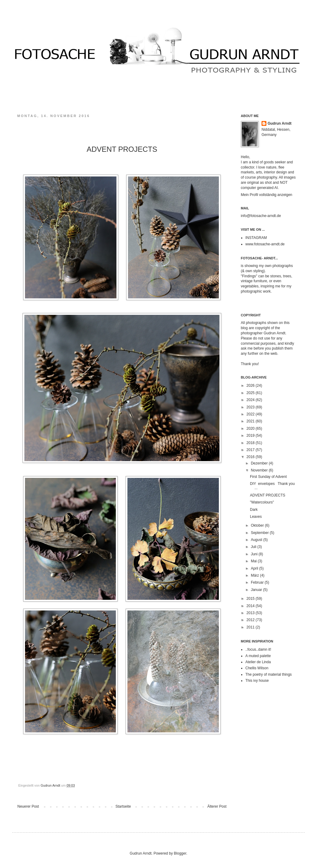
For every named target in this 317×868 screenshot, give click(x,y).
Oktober (258, 525)
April (255, 568)
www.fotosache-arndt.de (265, 244)
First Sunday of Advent (268, 477)
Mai (254, 561)
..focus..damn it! (258, 649)
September (260, 533)
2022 (251, 414)
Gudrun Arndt (280, 123)
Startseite (123, 806)
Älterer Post (217, 806)
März (255, 575)
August (257, 540)
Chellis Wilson (257, 668)
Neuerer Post (28, 806)
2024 (251, 400)
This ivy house (257, 681)
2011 (251, 627)
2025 (251, 393)
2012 (251, 620)
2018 (251, 443)
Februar (258, 582)
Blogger (180, 853)
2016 (251, 457)
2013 (251, 613)
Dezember (260, 463)
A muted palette (258, 656)
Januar (257, 590)
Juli (254, 547)
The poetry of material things (269, 674)
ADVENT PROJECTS (271, 495)
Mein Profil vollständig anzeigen (267, 195)
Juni (255, 554)
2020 (251, 429)
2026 (251, 386)
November (260, 470)
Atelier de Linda (258, 662)
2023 (251, 407)
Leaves (257, 517)
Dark (254, 510)
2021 (251, 421)
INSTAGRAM (256, 238)
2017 (251, 450)
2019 (251, 436)
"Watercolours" (262, 502)
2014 (251, 606)
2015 (251, 599)
